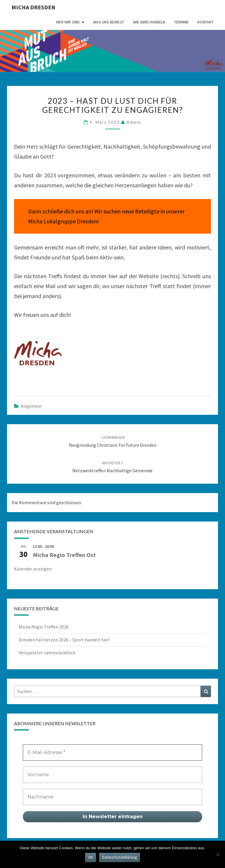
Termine (181, 22)
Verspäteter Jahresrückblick (47, 653)
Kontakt (206, 22)
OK (91, 857)
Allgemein (31, 406)
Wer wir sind (68, 22)
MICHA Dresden (33, 7)
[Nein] (218, 855)
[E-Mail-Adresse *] (112, 753)
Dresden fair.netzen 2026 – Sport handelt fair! (64, 640)
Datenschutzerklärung (120, 857)
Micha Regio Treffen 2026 (44, 627)
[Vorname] (112, 775)
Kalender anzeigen (33, 569)
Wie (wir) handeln (149, 22)
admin (134, 122)
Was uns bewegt (109, 22)
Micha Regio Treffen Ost (64, 555)
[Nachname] (112, 797)
